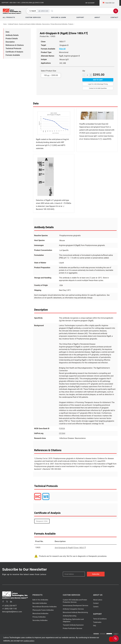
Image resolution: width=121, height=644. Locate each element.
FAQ (94, 626)
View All (62, 49)
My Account (90, 3)
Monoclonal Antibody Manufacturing (75, 612)
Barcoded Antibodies (40, 603)
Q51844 (62, 433)
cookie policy (29, 641)
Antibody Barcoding (70, 616)
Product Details (12, 39)
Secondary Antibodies (40, 620)
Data (7, 32)
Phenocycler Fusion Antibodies (43, 610)
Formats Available (13, 55)
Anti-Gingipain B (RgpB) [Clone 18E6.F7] (70, 548)
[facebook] (3, 602)
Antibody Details (12, 35)
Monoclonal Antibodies (40, 613)
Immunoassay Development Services (76, 606)
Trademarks (97, 622)
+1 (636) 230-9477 (9, 606)
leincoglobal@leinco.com (12, 612)
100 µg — (51, 75)
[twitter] (7, 602)
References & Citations (15, 45)
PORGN (62, 429)
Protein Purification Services (73, 628)
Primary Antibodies (39, 617)
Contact (96, 603)
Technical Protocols (13, 48)
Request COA (42, 521)
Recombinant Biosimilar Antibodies (45, 607)
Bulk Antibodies (40, 600)
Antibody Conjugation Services (73, 609)
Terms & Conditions (100, 619)
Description (10, 42)
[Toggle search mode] (39, 11)
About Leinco (98, 600)
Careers (96, 607)
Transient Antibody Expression (73, 625)
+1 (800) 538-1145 (9, 609)
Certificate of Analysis (14, 52)
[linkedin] (11, 602)
